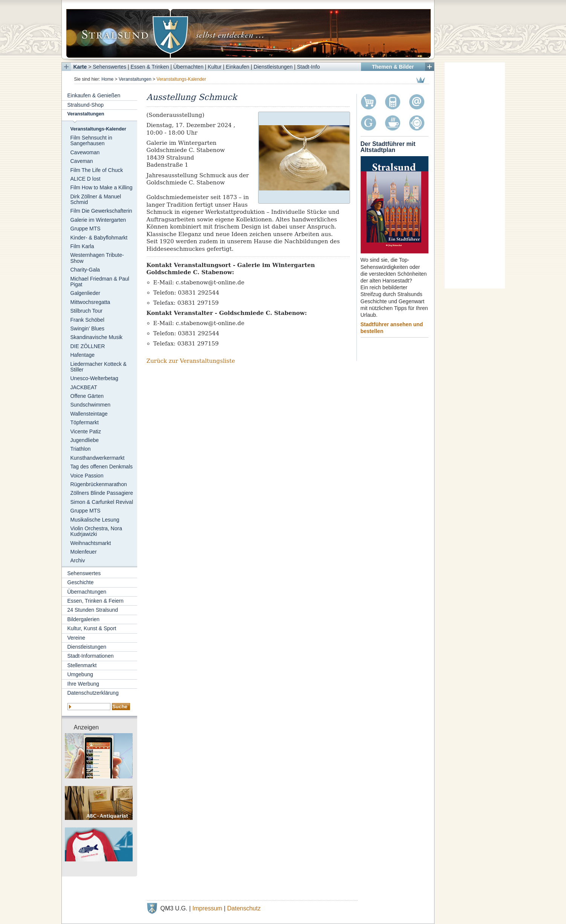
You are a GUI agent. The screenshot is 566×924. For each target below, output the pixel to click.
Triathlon (81, 449)
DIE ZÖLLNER (88, 346)
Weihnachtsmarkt (91, 543)
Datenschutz (244, 908)
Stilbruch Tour (86, 311)
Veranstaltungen (135, 79)
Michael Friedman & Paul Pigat (100, 282)
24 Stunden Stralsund (93, 610)
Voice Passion (87, 476)
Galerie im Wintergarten (98, 220)
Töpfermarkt (85, 422)
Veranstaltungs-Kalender (98, 129)
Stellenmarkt (82, 665)
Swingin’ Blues (88, 328)
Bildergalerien (84, 619)
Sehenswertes (109, 67)
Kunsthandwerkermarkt (98, 458)
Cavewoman (85, 152)
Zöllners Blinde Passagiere (102, 493)
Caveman (82, 161)
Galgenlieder (85, 293)
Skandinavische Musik (97, 337)
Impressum (207, 908)
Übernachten (188, 67)
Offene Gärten (87, 396)
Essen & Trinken (150, 67)
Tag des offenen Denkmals (102, 467)
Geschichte (81, 582)
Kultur (215, 67)
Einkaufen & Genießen (94, 95)
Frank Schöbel (87, 320)
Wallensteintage (89, 414)
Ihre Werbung (83, 684)
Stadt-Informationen (91, 656)
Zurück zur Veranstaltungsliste (191, 361)
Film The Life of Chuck (97, 170)
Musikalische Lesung (95, 520)
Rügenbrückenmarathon (99, 484)
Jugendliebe (85, 440)
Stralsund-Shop (86, 105)
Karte (80, 67)
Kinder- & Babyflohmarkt (99, 238)
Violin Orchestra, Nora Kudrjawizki (96, 531)
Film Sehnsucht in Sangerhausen (91, 140)
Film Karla (82, 246)
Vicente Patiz (86, 431)
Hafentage (83, 355)
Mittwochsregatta (90, 302)
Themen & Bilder (393, 67)
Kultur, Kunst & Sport (92, 628)
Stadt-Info (308, 67)
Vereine (76, 638)
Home (107, 79)
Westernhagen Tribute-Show (97, 258)
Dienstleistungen (273, 67)
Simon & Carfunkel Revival (102, 502)
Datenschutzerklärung (93, 693)
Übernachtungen (87, 592)
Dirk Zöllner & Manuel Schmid (96, 199)
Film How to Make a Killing (102, 187)
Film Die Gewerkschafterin (101, 211)
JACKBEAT (84, 387)
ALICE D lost (86, 179)
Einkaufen (237, 67)
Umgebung (80, 674)
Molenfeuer (84, 552)
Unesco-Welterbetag (94, 378)
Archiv (78, 560)
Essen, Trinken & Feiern (96, 601)
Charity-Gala (85, 270)
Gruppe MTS (86, 229)
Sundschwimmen (91, 405)
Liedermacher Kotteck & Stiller (99, 367)
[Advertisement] (475, 175)
